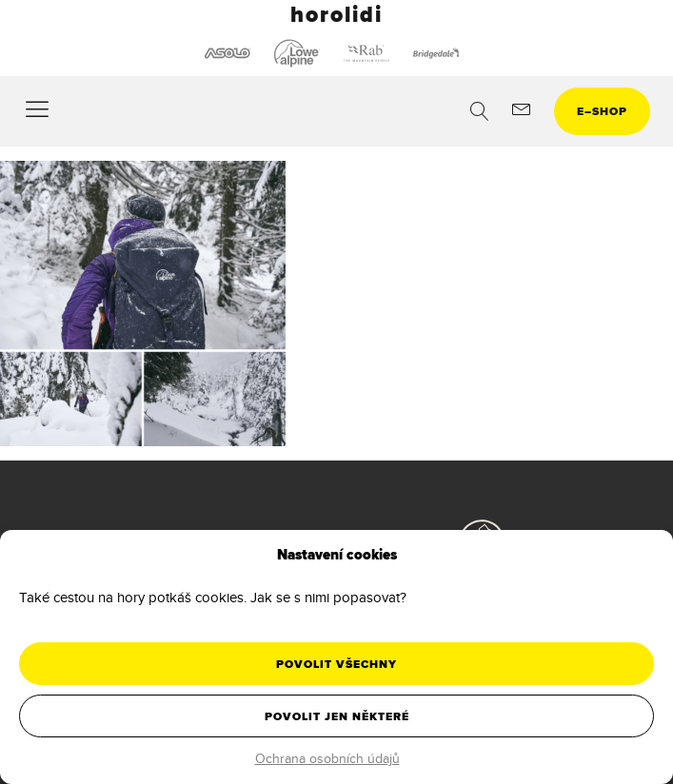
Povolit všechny (336, 664)
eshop (602, 111)
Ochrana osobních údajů (327, 758)
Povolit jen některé (337, 716)
